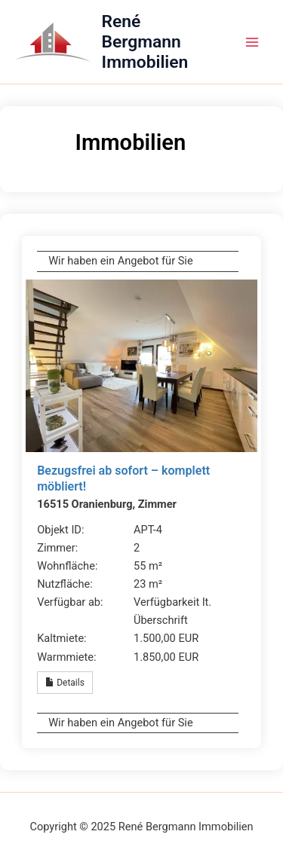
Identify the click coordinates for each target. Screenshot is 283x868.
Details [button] (65, 683)
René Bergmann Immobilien (145, 42)
